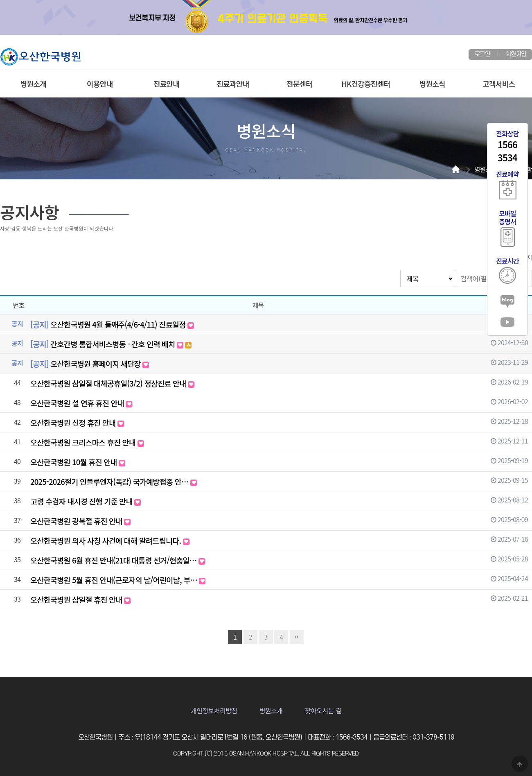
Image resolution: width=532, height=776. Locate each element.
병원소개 (33, 84)
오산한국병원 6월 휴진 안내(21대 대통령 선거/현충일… (118, 560)
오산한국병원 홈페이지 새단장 (90, 363)
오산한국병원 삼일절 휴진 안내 (80, 599)
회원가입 (516, 54)
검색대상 (400, 270)
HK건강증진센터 (366, 84)
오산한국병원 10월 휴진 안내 (78, 462)
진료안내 (166, 84)
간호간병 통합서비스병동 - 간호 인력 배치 (111, 344)
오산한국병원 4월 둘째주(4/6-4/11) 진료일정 (112, 324)
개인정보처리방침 (214, 710)
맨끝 (297, 637)
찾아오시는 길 (323, 710)
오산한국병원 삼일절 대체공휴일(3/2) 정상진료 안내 (112, 383)
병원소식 (432, 84)
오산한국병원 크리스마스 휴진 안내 (87, 442)
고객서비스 (499, 84)
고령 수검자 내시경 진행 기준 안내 (86, 501)
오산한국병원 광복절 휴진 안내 (80, 521)
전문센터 (299, 84)
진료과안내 (233, 84)
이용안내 (100, 84)
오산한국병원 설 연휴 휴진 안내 (81, 403)
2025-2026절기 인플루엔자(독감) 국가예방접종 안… (114, 481)
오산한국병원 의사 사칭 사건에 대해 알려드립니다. (110, 540)
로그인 (482, 54)
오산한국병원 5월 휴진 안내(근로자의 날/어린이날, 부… (118, 580)
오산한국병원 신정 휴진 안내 (77, 422)
